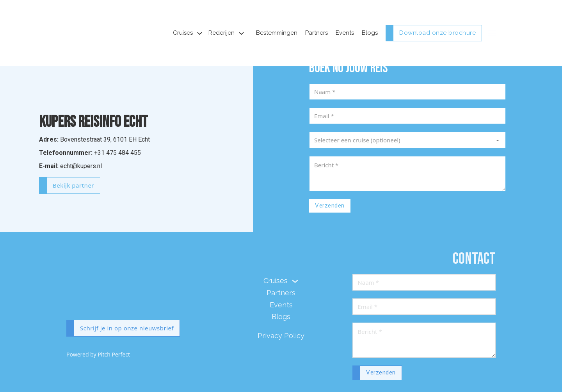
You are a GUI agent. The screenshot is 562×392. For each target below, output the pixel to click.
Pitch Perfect (114, 354)
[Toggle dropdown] (200, 33)
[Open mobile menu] (492, 33)
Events (345, 33)
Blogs (370, 33)
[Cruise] (407, 140)
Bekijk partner (73, 185)
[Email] (407, 116)
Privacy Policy (281, 336)
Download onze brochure (438, 33)
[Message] (407, 174)
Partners (317, 33)
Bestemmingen (277, 33)
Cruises (183, 33)
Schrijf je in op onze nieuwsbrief (127, 328)
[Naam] (407, 92)
